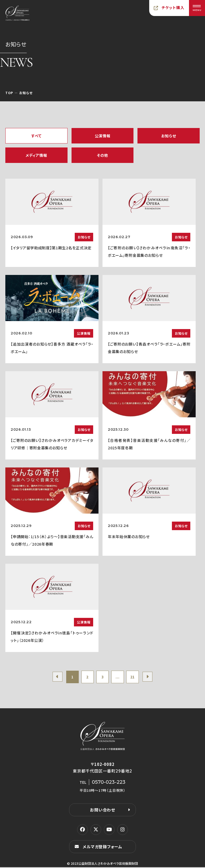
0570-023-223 (109, 783)
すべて (36, 136)
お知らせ (169, 136)
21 (134, 677)
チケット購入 (173, 7)
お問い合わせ (102, 811)
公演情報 (103, 136)
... (119, 677)
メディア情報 (36, 155)
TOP (9, 93)
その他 (102, 155)
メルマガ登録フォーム (102, 847)
